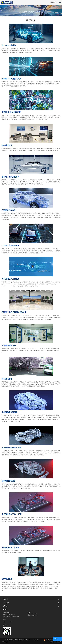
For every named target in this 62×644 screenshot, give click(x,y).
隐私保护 (59, 642)
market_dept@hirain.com (13, 617)
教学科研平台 (7, 145)
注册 (55, 2)
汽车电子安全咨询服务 (10, 245)
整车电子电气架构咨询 (10, 177)
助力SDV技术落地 (9, 45)
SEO (2, 642)
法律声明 (53, 642)
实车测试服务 (7, 379)
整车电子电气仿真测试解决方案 (14, 312)
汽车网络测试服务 (9, 345)
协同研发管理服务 (9, 481)
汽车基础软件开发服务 (10, 279)
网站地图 (6, 642)
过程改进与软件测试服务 (11, 448)
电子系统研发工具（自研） (12, 514)
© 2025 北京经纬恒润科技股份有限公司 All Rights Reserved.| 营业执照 (22, 640)
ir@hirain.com (34, 616)
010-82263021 (34, 614)
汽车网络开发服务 (9, 210)
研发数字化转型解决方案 (11, 79)
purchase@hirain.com (11, 622)
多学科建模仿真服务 (10, 412)
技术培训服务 (7, 579)
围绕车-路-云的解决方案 (11, 112)
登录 (52, 2)
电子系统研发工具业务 (10, 548)
